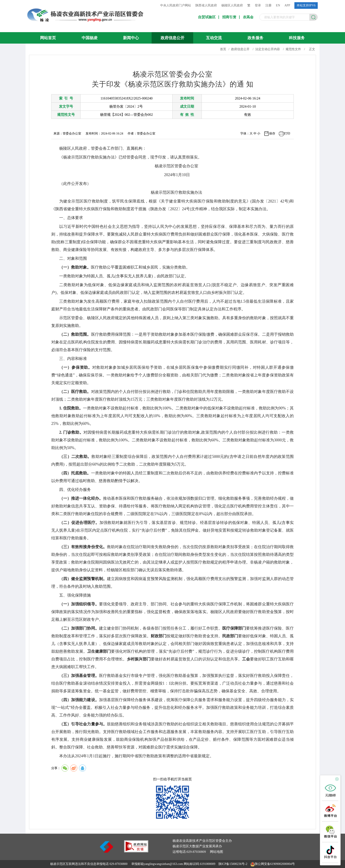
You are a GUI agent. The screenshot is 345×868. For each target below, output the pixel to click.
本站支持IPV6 (306, 5)
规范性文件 (293, 49)
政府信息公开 (172, 38)
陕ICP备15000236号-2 (233, 864)
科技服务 (297, 38)
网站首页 (48, 38)
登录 (258, 5)
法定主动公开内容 (268, 49)
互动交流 (214, 38)
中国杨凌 (90, 38)
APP (287, 5)
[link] (136, 851)
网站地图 (217, 852)
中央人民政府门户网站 (176, 5)
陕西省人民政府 (206, 5)
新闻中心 (131, 38)
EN (278, 5)
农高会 (248, 17)
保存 (272, 134)
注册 (268, 5)
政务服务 (255, 38)
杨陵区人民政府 (232, 5)
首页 (223, 49)
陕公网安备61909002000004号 (275, 864)
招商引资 (229, 17)
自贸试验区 (207, 17)
